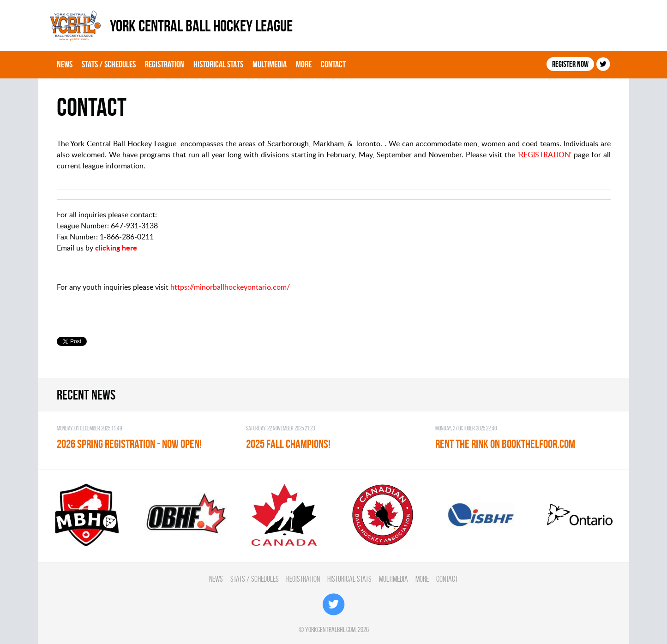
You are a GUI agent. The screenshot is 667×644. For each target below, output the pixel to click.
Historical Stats (218, 64)
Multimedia (270, 64)
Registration (165, 64)
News (65, 64)
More (304, 64)
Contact (333, 64)
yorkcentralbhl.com (330, 629)
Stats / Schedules (109, 64)
